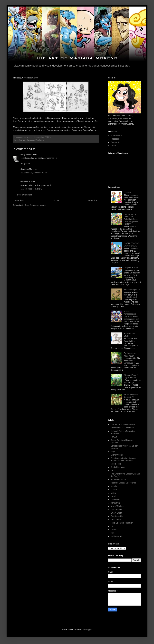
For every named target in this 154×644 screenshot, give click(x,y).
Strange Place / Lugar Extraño (131, 376)
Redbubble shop (118, 467)
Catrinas (128, 193)
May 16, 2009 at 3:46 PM (31, 189)
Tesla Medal (116, 520)
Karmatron (115, 503)
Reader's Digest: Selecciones (123, 483)
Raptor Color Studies (130, 335)
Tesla (113, 471)
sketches (114, 486)
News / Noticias (117, 506)
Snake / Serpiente (132, 290)
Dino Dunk (115, 500)
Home (56, 200)
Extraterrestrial (117, 516)
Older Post (93, 200)
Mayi (113, 452)
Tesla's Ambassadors (130, 313)
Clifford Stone (117, 510)
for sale (114, 496)
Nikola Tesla (116, 464)
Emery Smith (116, 513)
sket (112, 533)
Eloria (113, 493)
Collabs (114, 490)
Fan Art (114, 437)
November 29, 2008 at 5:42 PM (34, 173)
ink (112, 526)
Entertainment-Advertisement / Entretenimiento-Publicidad (124, 459)
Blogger (89, 629)
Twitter (113, 146)
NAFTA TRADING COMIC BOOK (132, 245)
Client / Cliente (117, 455)
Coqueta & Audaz (132, 268)
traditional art (116, 536)
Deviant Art (115, 142)
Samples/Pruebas (118, 480)
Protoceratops (130, 353)
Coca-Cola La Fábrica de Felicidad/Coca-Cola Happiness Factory (131, 219)
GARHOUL (25, 182)
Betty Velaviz (26, 154)
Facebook (115, 139)
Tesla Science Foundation (122, 523)
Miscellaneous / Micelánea (33, 140)
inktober (114, 530)
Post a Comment (24, 195)
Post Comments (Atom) (35, 205)
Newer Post (19, 200)
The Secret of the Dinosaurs (123, 424)
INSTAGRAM (116, 136)
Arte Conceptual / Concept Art (132, 396)
